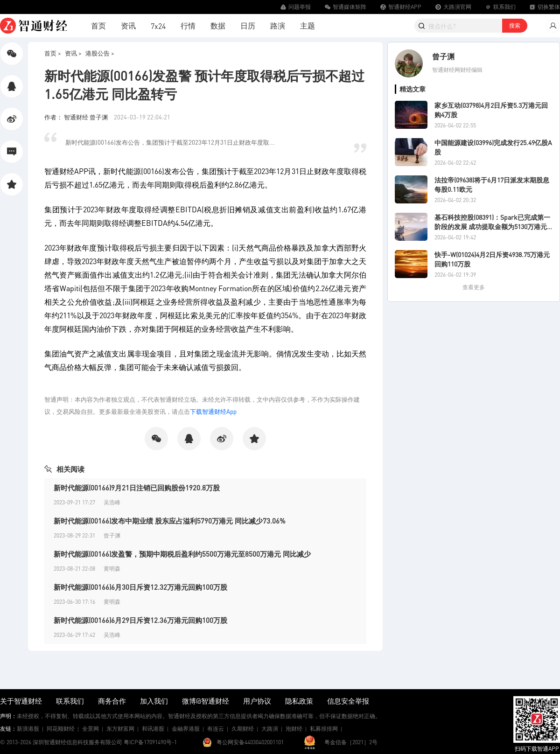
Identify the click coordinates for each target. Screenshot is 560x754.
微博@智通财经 (206, 701)
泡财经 (294, 729)
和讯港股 (153, 729)
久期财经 (243, 729)
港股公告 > (100, 53)
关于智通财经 (21, 701)
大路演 (270, 729)
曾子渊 (443, 56)
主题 (308, 25)
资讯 (128, 25)
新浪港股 (28, 729)
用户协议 (257, 701)
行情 (188, 25)
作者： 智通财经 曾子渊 (77, 117)
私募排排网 (324, 729)
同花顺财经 (61, 729)
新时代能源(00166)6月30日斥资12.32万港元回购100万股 (140, 587)
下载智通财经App (213, 411)
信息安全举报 (348, 701)
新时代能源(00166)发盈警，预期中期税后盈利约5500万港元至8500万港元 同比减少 (182, 554)
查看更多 (474, 287)
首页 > (53, 53)
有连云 (216, 729)
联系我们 (70, 701)
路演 (278, 25)
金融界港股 (186, 729)
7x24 (158, 26)
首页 (98, 25)
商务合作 (112, 701)
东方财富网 (120, 729)
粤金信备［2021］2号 (351, 742)
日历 (248, 25)
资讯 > (73, 53)
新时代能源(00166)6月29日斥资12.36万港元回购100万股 (140, 620)
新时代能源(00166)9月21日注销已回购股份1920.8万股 (137, 488)
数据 (218, 25)
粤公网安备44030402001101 (250, 742)
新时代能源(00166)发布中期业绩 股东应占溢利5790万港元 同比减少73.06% (170, 521)
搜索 (515, 25)
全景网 (91, 729)
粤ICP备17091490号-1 (150, 742)
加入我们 (154, 701)
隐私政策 (299, 701)
